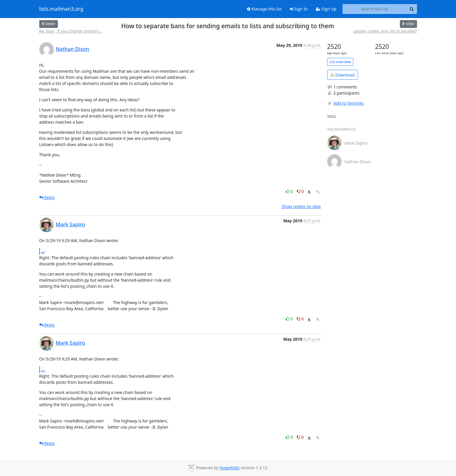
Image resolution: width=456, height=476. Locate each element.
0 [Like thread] (290, 191)
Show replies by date (301, 206)
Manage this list (264, 9)
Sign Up (326, 9)
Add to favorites (345, 103)
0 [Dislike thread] (300, 191)
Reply (47, 197)
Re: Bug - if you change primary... (71, 31)
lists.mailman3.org (61, 9)
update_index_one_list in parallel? (385, 31)
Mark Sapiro (71, 224)
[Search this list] (375, 9)
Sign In (299, 9)
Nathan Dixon (73, 49)
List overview (340, 62)
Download (342, 75)
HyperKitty (229, 468)
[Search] (412, 9)
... (43, 251)
